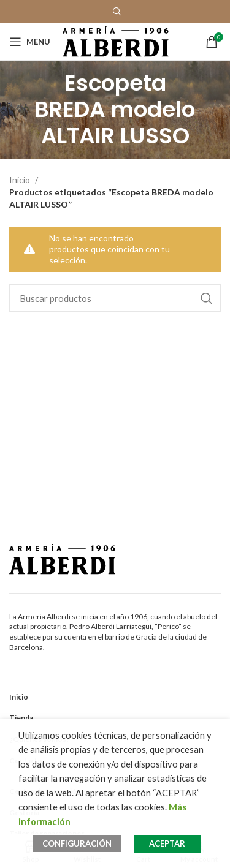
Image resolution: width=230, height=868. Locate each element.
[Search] (115, 298)
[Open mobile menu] (30, 42)
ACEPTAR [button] (167, 843)
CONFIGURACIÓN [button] (77, 843)
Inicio (21, 180)
